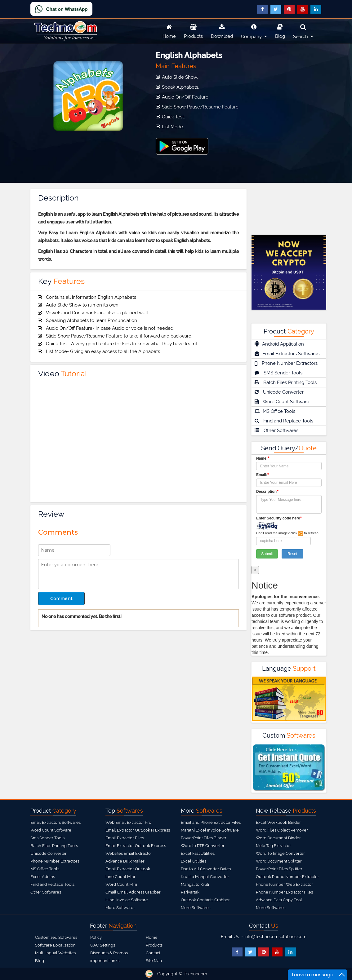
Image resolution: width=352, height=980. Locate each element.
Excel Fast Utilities (198, 853)
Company (254, 31)
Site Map (154, 961)
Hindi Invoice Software (127, 900)
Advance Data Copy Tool (279, 900)
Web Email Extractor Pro (128, 822)
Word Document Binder (278, 838)
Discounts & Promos (109, 953)
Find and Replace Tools (284, 421)
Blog (280, 30)
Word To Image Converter (280, 853)
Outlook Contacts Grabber (205, 900)
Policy (96, 937)
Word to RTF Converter (203, 846)
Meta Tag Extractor (273, 846)
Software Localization (55, 945)
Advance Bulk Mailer (125, 861)
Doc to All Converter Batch (206, 869)
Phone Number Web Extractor (284, 884)
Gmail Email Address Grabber (133, 892)
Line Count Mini (120, 877)
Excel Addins (43, 877)
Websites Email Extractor (129, 853)
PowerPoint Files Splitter (279, 869)
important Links (105, 961)
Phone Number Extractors (286, 363)
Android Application (279, 344)
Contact (153, 953)
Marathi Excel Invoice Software (210, 830)
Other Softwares (276, 430)
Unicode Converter (279, 392)
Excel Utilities (194, 861)
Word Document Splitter (279, 861)
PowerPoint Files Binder (204, 838)
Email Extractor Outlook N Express (138, 830)
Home (169, 30)
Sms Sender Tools (47, 838)
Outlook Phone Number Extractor (287, 877)
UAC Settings (103, 945)
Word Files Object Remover (282, 830)
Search (303, 31)
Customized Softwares (56, 937)
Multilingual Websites (55, 953)
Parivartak (190, 892)
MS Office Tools (275, 411)
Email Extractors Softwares (287, 354)
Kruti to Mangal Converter (205, 877)
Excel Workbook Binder (278, 822)
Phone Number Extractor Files (284, 892)
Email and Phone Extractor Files (211, 822)
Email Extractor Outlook (128, 869)
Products (193, 30)
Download (222, 30)
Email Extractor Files (125, 838)
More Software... (120, 908)
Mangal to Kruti (195, 884)
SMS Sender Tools (278, 373)
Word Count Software (282, 402)
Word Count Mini (121, 884)
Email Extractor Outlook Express (136, 846)
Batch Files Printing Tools (286, 382)
